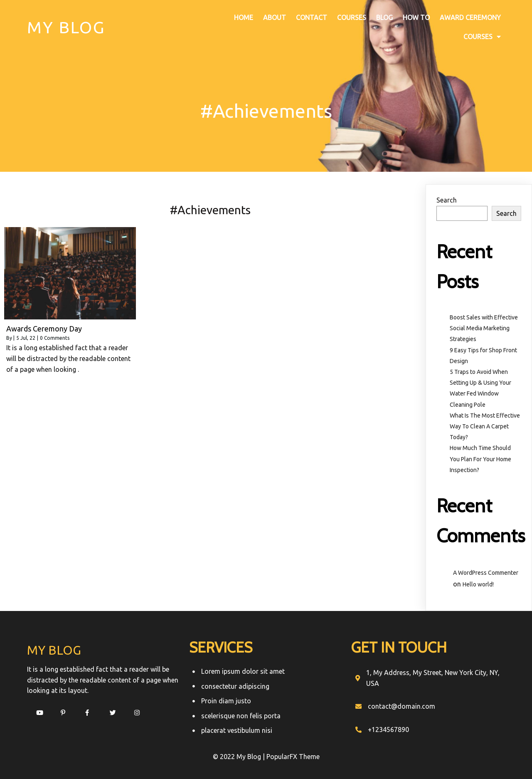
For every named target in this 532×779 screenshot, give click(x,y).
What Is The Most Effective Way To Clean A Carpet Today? (485, 426)
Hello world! (478, 584)
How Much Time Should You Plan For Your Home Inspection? (480, 459)
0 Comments (55, 338)
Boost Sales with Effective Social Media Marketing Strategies (484, 328)
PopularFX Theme (293, 757)
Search (447, 200)
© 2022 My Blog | (240, 757)
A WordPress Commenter (486, 572)
